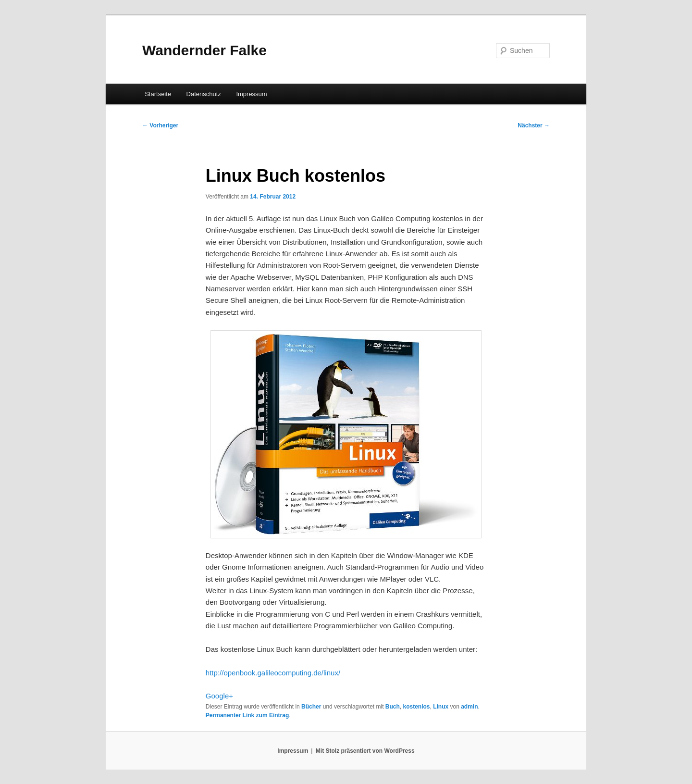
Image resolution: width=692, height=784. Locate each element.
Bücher (311, 707)
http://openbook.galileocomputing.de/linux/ (273, 673)
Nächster (534, 125)
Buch (393, 707)
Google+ (219, 696)
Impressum (251, 94)
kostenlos (416, 707)
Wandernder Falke (204, 50)
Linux (441, 707)
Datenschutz (204, 94)
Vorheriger (160, 125)
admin (469, 707)
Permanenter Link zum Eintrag (247, 715)
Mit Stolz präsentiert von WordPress (365, 751)
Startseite (158, 94)
